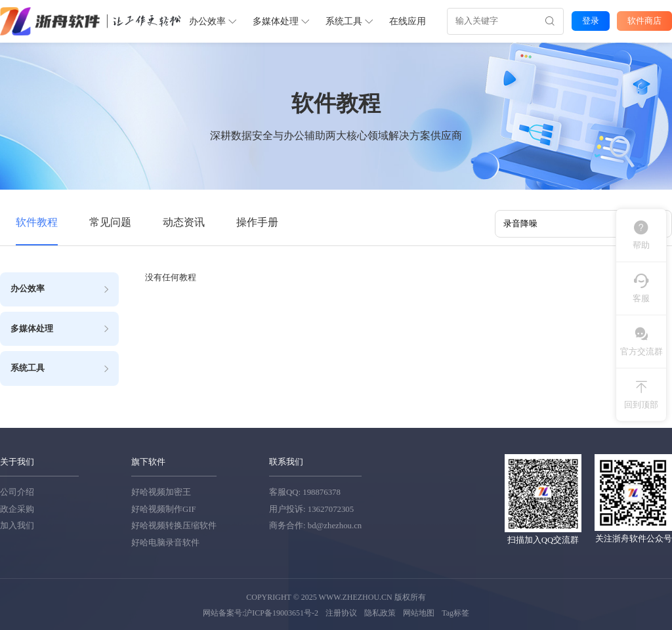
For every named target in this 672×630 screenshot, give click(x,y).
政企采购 (17, 508)
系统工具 (349, 21)
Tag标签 (455, 612)
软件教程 (37, 221)
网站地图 (419, 612)
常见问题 (110, 221)
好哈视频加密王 (161, 492)
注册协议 (341, 612)
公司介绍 (17, 492)
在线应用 (407, 21)
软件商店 (644, 20)
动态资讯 (184, 221)
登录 (590, 20)
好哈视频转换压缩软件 (174, 525)
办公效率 (212, 21)
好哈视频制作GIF (164, 508)
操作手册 (257, 221)
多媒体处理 (281, 21)
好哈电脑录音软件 (165, 541)
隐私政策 (380, 612)
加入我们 (17, 525)
